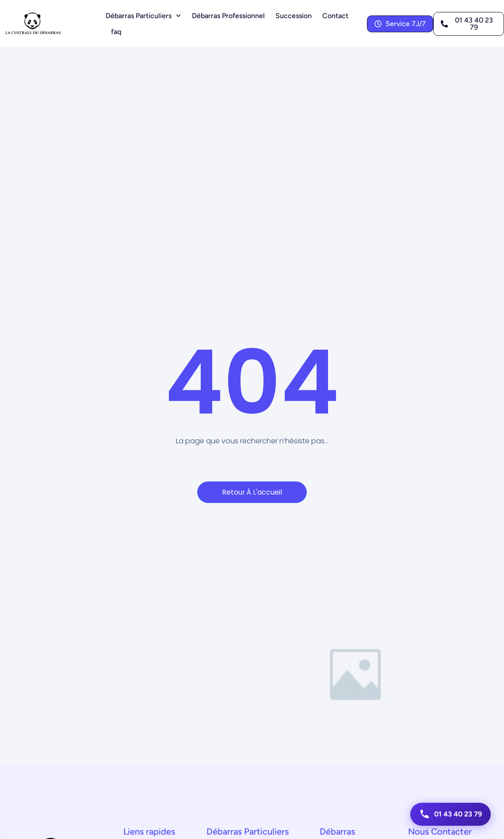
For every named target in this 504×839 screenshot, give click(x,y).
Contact (335, 16)
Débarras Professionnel (228, 16)
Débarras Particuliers (143, 16)
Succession (294, 16)
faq (116, 32)
